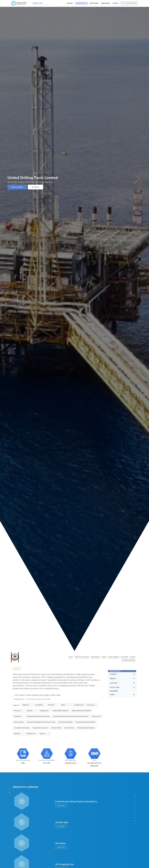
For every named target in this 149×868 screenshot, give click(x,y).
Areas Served (95, 657)
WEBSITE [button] (122, 679)
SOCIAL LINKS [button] (122, 687)
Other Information (128, 660)
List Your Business (129, 3)
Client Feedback (114, 657)
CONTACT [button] (122, 674)
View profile (17, 187)
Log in (115, 3)
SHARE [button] (122, 695)
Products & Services (82, 657)
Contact (36, 187)
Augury (70, 3)
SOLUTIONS (94, 3)
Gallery (133, 657)
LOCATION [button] (122, 683)
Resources (106, 3)
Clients (104, 657)
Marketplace (81, 3)
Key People (124, 657)
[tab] (122, 671)
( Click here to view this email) (37, 699)
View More (61, 806)
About (71, 657)
